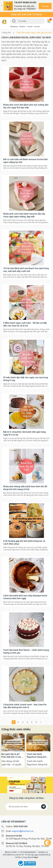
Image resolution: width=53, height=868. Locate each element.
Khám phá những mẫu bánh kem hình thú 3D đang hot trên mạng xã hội (25, 488)
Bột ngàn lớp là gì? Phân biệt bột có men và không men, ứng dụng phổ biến (13, 756)
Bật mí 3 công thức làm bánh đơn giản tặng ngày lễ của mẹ (24, 433)
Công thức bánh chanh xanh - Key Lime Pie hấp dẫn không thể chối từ (25, 706)
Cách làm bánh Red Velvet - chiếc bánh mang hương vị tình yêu (26, 651)
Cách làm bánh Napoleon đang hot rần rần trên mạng (37, 756)
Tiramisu (22, 27)
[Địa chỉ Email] (27, 807)
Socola (37, 27)
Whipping (14, 27)
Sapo (36, 857)
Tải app (45, 6)
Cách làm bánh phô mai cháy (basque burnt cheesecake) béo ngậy (25, 597)
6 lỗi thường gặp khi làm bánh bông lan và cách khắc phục (24, 542)
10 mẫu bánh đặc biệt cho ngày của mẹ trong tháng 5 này (26, 379)
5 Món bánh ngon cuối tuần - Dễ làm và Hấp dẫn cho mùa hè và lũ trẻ (25, 324)
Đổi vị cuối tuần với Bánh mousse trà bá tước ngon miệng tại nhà (26, 161)
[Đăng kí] (44, 807)
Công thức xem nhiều (16, 729)
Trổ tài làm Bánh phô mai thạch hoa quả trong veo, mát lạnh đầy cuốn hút (26, 270)
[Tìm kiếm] (14, 21)
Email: (20, 831)
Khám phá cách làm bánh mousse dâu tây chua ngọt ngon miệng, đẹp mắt (24, 215)
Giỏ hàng (49, 20)
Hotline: (17, 826)
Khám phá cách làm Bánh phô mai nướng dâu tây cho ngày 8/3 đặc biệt (26, 106)
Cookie (30, 27)
